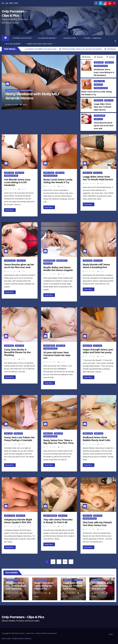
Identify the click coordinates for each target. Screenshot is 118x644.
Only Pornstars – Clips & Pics (24, 633)
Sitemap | (28, 639)
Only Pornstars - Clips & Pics (23, 617)
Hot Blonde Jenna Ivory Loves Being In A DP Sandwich (17, 182)
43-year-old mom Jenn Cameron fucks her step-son (57, 355)
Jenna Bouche (100, 116)
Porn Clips (109, 62)
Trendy (111, 57)
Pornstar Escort (101, 66)
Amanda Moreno (12, 90)
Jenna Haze (99, 100)
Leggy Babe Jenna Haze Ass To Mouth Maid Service (98, 178)
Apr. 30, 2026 (13, 105)
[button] (115, 41)
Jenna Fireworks (50, 516)
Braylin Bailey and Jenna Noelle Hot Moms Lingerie (58, 269)
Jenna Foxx (48, 433)
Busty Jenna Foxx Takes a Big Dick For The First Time (58, 442)
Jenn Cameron (49, 346)
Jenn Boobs (9, 346)
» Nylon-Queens (12, 44)
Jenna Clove (88, 433)
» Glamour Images (47, 38)
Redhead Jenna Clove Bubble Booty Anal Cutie (97, 439)
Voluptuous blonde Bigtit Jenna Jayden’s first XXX (18, 521)
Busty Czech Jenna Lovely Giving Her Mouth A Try (58, 181)
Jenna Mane (88, 261)
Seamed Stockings (27, 90)
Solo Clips (98, 261)
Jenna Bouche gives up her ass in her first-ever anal (19, 266)
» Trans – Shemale (92, 38)
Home (111, 634)
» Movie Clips (70, 38)
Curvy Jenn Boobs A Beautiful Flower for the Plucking (17, 352)
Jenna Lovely (99, 81)
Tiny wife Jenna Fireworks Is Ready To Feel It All (58, 521)
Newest (86, 57)
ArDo (24, 105)
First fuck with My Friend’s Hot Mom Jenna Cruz (97, 524)
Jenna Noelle (62, 261)
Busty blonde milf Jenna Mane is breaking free (96, 266)
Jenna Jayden (10, 516)
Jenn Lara (8, 433)
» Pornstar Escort (22, 38)
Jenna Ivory (99, 62)
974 (65, 562)
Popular (99, 57)
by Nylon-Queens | (18, 639)
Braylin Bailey (49, 261)
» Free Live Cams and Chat (40, 44)
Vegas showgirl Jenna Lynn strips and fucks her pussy (98, 351)
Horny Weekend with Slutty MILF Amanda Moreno (33, 96)
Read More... (10, 210)
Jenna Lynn (87, 346)
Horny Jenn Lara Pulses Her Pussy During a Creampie (19, 439)
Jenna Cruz (88, 516)
